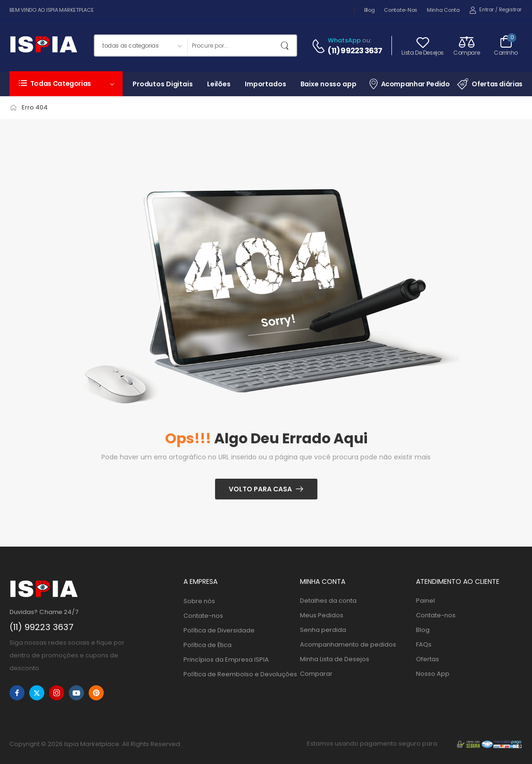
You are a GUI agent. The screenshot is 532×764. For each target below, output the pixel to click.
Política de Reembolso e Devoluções (237, 674)
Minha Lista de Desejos (335, 659)
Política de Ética (208, 645)
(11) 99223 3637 (355, 51)
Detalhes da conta (328, 601)
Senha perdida (323, 630)
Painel (425, 601)
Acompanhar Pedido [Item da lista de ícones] (409, 84)
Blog (370, 10)
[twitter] (37, 693)
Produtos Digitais (163, 84)
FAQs (424, 644)
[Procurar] (232, 46)
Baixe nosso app (328, 84)
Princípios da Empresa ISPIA (226, 660)
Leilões (219, 84)
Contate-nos (401, 10)
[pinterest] (96, 693)
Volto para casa (260, 489)
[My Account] (482, 10)
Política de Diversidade (219, 630)
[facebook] (17, 693)
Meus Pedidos (322, 615)
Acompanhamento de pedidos (348, 644)
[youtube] (76, 693)
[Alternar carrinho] (506, 46)
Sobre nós (199, 601)
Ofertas (428, 659)
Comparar (316, 674)
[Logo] (43, 46)
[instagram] (57, 693)
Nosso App (433, 674)
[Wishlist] (423, 46)
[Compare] (466, 46)
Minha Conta (443, 10)
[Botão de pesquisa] (287, 46)
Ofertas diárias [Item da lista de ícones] (490, 84)
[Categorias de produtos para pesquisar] (141, 46)
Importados (266, 84)
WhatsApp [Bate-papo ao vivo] (344, 40)
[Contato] (320, 46)
